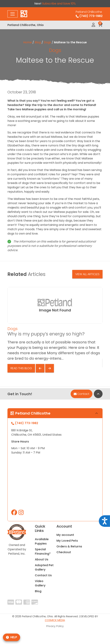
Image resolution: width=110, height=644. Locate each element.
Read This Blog (21, 368)
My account (65, 535)
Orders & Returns (69, 546)
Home (27, 42)
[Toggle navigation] (13, 14)
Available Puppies (42, 541)
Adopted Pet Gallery (44, 567)
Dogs (47, 42)
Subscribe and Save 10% (59, 4)
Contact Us (43, 575)
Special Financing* (43, 551)
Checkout (64, 552)
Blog (38, 42)
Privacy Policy (55, 626)
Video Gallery (40, 583)
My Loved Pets (67, 541)
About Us (42, 559)
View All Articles (87, 274)
